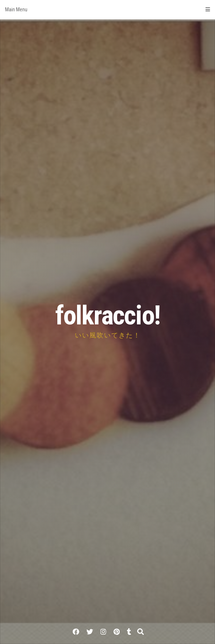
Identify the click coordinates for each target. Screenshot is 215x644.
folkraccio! (108, 315)
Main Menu (107, 9)
